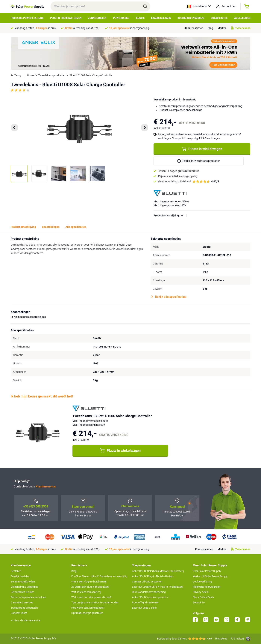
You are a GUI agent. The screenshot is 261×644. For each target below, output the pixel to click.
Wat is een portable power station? (91, 597)
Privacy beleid (201, 592)
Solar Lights (219, 18)
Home (31, 75)
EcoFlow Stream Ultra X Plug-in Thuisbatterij (158, 587)
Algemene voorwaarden (206, 587)
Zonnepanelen (97, 18)
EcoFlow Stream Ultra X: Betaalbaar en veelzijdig (99, 576)
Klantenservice (194, 28)
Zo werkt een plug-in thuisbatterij (90, 587)
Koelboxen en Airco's (191, 18)
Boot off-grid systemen (145, 602)
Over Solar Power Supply (207, 571)
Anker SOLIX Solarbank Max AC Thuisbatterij (158, 571)
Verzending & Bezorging (25, 587)
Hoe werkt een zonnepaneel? (88, 608)
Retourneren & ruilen (22, 592)
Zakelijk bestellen (20, 576)
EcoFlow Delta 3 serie (144, 608)
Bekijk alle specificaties (169, 297)
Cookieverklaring (202, 582)
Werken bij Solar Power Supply (210, 576)
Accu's (140, 18)
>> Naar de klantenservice (25, 620)
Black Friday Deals (203, 597)
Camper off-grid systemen (147, 582)
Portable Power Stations (27, 18)
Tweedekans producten (52, 75)
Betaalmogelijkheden (23, 582)
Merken (222, 28)
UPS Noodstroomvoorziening (149, 592)
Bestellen (16, 571)
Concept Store (19, 613)
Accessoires (242, 18)
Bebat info (199, 602)
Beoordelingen (51, 227)
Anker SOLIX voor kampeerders (150, 597)
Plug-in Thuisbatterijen (66, 18)
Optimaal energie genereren (87, 613)
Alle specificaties (76, 227)
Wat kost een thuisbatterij (86, 592)
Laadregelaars (161, 18)
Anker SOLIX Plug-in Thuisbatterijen (153, 576)
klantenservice (46, 486)
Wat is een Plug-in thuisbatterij (89, 582)
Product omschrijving (170, 216)
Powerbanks (121, 18)
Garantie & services (22, 602)
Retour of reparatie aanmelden (28, 597)
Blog (210, 28)
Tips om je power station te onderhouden (95, 602)
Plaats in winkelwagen (202, 149)
